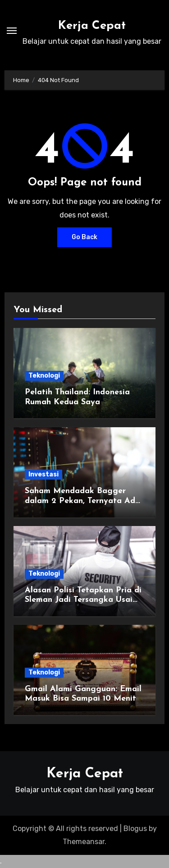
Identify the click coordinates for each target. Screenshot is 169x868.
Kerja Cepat (92, 26)
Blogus (135, 829)
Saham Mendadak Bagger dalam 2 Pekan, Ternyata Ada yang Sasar (82, 501)
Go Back (84, 237)
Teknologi (44, 376)
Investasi (43, 474)
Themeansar (84, 842)
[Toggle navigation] (12, 31)
